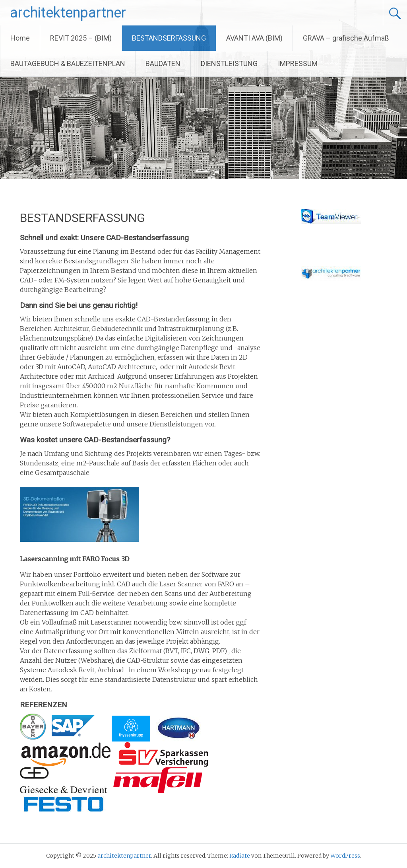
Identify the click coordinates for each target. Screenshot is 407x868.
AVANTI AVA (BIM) (254, 38)
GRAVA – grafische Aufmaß (346, 38)
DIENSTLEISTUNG (229, 63)
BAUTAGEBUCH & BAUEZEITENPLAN (68, 63)
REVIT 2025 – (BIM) (81, 38)
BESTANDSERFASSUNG (169, 38)
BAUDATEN (163, 63)
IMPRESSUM (298, 63)
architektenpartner (68, 13)
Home (20, 38)
